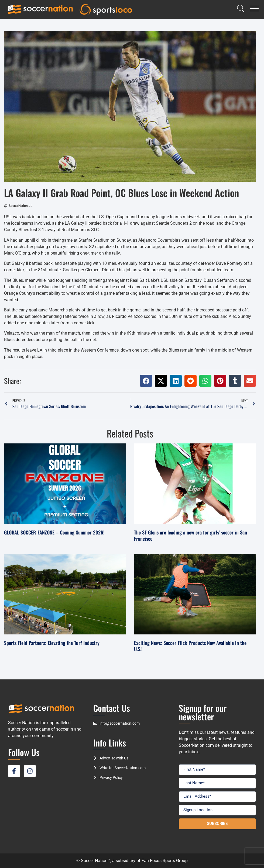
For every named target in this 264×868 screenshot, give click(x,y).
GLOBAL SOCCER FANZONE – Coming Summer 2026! (54, 532)
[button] (146, 381)
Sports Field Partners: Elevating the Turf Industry (52, 643)
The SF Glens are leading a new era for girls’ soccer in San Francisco (191, 535)
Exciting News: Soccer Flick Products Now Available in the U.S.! (190, 646)
